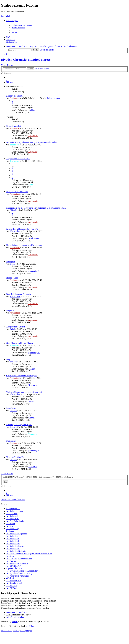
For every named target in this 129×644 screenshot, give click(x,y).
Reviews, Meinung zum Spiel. (19, 425)
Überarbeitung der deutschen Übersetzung (24, 245)
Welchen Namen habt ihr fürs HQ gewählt (24, 392)
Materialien (11, 441)
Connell (13, 411)
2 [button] (7, 80)
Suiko (31, 185)
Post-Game (11, 408)
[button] (10, 82)
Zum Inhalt (6, 16)
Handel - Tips (12, 278)
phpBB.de (30, 626)
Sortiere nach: (40, 477)
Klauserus (33, 385)
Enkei (12, 329)
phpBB (15, 622)
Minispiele (11, 262)
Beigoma (10, 310)
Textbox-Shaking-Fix (15, 457)
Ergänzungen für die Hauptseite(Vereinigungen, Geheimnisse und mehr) (37, 208)
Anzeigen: (14, 477)
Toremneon (15, 145)
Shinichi (13, 210)
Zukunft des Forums (15, 96)
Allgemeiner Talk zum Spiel (18, 159)
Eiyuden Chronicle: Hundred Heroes (26, 60)
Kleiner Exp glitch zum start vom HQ (22, 229)
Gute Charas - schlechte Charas (20, 343)
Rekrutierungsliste (14, 126)
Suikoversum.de (53, 98)
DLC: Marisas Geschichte (17, 192)
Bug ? (9, 359)
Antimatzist (15, 98)
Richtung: (65, 477)
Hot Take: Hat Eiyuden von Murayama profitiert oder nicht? (32, 142)
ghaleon (13, 362)
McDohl (32, 110)
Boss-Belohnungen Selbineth (19, 294)
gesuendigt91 (34, 271)
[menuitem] (22, 25)
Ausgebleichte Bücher (16, 327)
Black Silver (15, 231)
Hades (13, 264)
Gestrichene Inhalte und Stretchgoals (22, 376)
